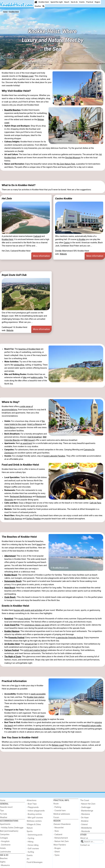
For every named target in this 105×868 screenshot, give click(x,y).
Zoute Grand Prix (12, 625)
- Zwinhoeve (5, 845)
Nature (30, 828)
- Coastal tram (60, 811)
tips (17, 686)
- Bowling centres (34, 814)
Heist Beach (10, 588)
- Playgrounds (33, 807)
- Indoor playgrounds (36, 811)
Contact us (85, 845)
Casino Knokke (64, 198)
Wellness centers (34, 821)
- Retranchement (61, 838)
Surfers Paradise (33, 519)
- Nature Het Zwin (61, 841)
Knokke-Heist (44, 2)
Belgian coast (28, 76)
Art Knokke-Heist (12, 644)
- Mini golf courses (35, 818)
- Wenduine (85, 814)
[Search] (43, 6)
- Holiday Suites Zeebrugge (12, 828)
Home (3, 800)
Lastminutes (5, 852)
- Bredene (84, 821)
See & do (74, 2)
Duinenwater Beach (13, 581)
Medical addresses (62, 814)
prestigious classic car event (37, 625)
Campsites (5, 835)
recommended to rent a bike (35, 719)
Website (63, 254)
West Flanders (60, 845)
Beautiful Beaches (12, 110)
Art (28, 859)
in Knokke (81, 239)
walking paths (37, 377)
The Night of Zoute (13, 657)
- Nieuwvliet (59, 828)
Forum (56, 817)
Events (82, 2)
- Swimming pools (35, 835)
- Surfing (30, 852)
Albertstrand (10, 556)
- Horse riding (33, 845)
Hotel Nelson (10, 428)
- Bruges (57, 848)
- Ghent (57, 852)
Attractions (32, 800)
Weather (38, 6)
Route (56, 804)
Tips (2, 811)
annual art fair (31, 644)
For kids (3, 814)
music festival (24, 619)
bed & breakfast (35, 437)
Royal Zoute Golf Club (14, 275)
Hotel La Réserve (35, 424)
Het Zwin (7, 198)
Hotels (3, 848)
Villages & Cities (34, 824)
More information (41, 256)
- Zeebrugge (85, 807)
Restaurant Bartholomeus (21, 497)
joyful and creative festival (35, 650)
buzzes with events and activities (28, 610)
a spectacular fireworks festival (70, 638)
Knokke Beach (11, 575)
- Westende (85, 831)
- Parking (57, 807)
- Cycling (30, 838)
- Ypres (56, 855)
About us (84, 838)
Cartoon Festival (12, 650)
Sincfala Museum (73, 158)
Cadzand (37, 236)
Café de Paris (95, 503)
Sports (30, 831)
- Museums (5, 865)
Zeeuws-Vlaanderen (62, 824)
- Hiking (30, 842)
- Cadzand (58, 835)
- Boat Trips (32, 804)
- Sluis (56, 831)
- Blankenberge (87, 811)
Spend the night (57, 2)
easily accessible (38, 694)
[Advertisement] (52, 176)
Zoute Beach (10, 597)
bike (25, 377)
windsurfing (19, 365)
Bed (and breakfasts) (9, 831)
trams (11, 716)
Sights (3, 862)
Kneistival (9, 619)
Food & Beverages (35, 862)
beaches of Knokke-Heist (29, 349)
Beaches (4, 858)
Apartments (5, 824)
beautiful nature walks (92, 726)
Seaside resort (6, 807)
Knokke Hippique (12, 631)
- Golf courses (33, 849)
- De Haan (84, 818)
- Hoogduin (5, 841)
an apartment (26, 443)
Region (97, 2)
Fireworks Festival (16, 638)
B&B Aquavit (29, 440)
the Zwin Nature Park (66, 164)
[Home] (36, 2)
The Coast (85, 800)
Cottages (4, 838)
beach (39, 545)
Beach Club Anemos (13, 519)
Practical (90, 2)
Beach (67, 2)
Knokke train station (36, 697)
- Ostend (84, 824)
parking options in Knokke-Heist (41, 729)
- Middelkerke (86, 828)
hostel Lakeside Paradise (54, 456)
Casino (67, 243)
